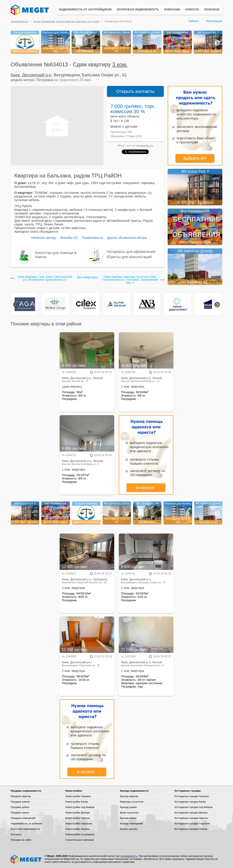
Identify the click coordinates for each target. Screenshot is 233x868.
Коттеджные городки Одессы (191, 818)
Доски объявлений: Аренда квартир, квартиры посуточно (66, 21)
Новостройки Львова (77, 829)
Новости (192, 10)
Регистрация (214, 21)
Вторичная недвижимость (138, 10)
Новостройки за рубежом (80, 834)
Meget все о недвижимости (26, 859)
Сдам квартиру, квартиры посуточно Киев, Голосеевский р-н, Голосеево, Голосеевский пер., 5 (130, 280)
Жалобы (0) (69, 238)
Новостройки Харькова (79, 823)
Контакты (16, 834)
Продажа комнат (20, 802)
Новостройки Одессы (78, 818)
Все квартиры (87, 277)
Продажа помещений (23, 818)
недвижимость (145, 145)
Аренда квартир (129, 796)
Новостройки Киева (77, 802)
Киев (15, 75)
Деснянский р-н (37, 75)
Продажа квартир (21, 796)
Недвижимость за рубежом (26, 823)
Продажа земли (20, 813)
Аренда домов (128, 807)
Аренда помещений (131, 823)
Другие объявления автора (127, 238)
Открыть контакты (135, 91)
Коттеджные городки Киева (190, 802)
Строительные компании (80, 840)
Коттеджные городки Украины (192, 796)
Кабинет (194, 21)
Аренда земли (128, 818)
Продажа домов (20, 807)
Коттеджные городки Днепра (191, 813)
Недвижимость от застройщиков (85, 10)
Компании (172, 10)
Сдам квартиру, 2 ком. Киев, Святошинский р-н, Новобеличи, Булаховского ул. (45, 278)
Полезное (212, 10)
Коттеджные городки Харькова (192, 823)
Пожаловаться (92, 238)
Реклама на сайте (21, 840)
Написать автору (44, 238)
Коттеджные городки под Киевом (194, 807)
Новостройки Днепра (77, 813)
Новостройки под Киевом (80, 807)
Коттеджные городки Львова (191, 829)
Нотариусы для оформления (131, 252)
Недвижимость (19, 21)
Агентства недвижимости (25, 829)
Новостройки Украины (78, 796)
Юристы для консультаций (129, 257)
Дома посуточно (129, 813)
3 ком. (120, 64)
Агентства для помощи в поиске (56, 255)
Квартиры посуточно (132, 802)
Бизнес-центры (129, 829)
